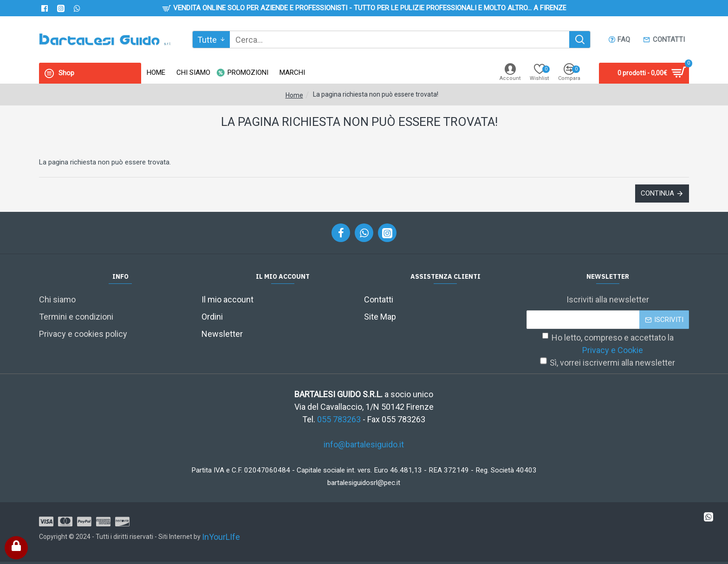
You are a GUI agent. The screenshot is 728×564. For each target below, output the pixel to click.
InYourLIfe (221, 537)
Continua (657, 193)
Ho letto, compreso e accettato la (608, 344)
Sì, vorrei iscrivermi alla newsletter (608, 363)
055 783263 (339, 419)
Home (294, 95)
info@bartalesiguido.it (364, 444)
